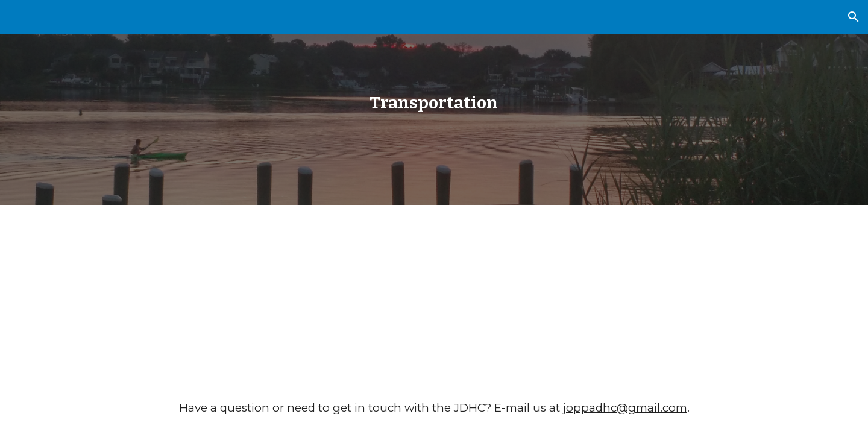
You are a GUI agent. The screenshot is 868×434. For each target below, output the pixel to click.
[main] (434, 103)
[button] (854, 17)
